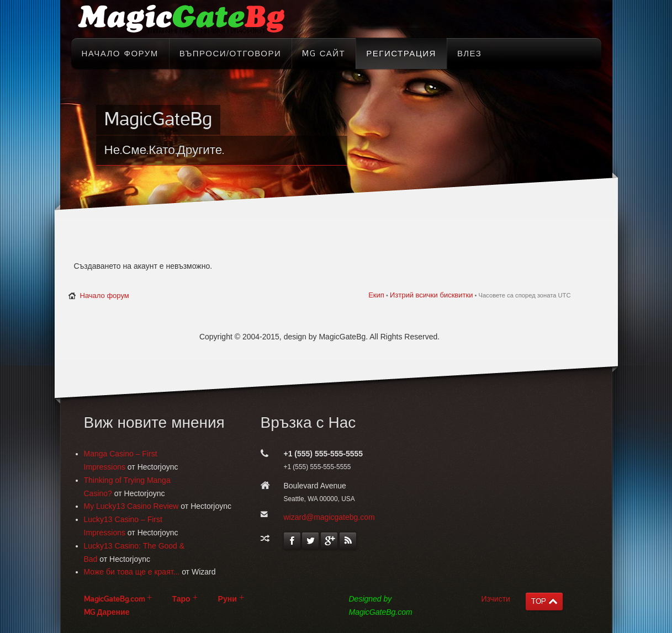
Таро (181, 599)
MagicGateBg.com (114, 599)
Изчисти (496, 599)
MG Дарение (107, 612)
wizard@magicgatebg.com (329, 517)
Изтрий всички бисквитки (431, 295)
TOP (539, 601)
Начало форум (105, 296)
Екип (376, 295)
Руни (227, 599)
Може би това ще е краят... (132, 572)
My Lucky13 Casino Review (131, 506)
